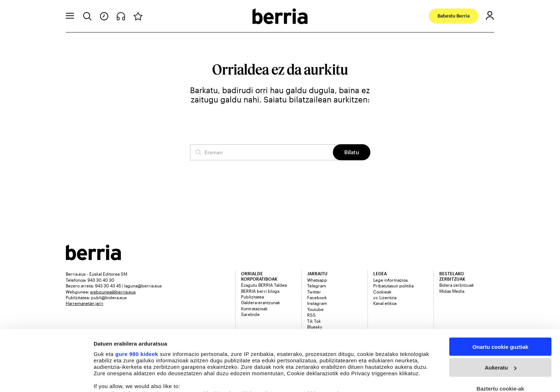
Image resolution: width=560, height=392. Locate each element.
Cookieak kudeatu (117, 378)
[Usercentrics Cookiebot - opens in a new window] (46, 378)
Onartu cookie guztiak (501, 291)
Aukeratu (501, 312)
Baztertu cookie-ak (500, 333)
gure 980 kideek (137, 298)
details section (343, 352)
